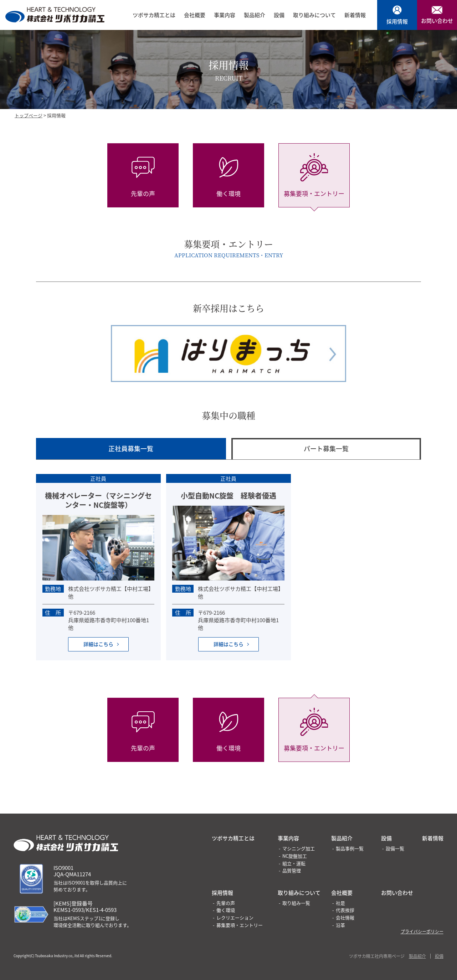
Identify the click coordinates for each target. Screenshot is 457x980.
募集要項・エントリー (240, 925)
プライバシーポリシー (422, 931)
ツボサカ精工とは (154, 15)
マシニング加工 (299, 848)
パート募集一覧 (326, 448)
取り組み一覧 (296, 903)
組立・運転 (294, 863)
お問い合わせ (397, 893)
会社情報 (345, 917)
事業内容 (225, 15)
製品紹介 (255, 15)
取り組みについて (314, 15)
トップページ (29, 115)
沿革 (340, 925)
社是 (340, 903)
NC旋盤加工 (295, 856)
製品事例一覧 (350, 848)
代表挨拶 (345, 910)
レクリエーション (235, 917)
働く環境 (226, 910)
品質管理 (292, 870)
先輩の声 (226, 903)
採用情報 (222, 893)
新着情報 (355, 15)
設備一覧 (395, 848)
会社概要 (195, 15)
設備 (279, 15)
